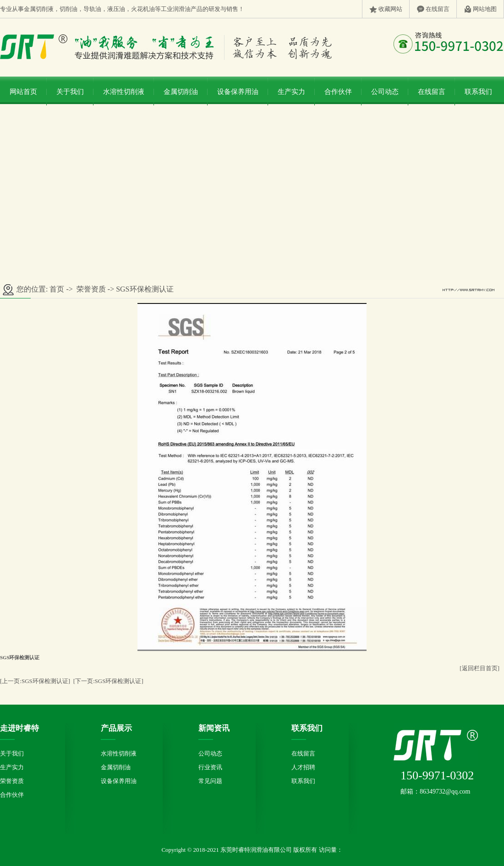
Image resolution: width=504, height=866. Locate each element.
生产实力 (291, 92)
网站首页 (23, 92)
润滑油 (182, 9)
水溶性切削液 (124, 92)
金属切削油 (181, 92)
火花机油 (143, 9)
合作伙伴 (338, 92)
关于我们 (70, 92)
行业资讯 (210, 767)
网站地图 (485, 9)
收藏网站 (390, 9)
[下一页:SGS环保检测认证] (108, 681)
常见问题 (210, 781)
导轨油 (92, 9)
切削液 (45, 9)
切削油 (68, 9)
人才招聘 (303, 767)
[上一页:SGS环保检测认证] (35, 681)
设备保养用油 (238, 92)
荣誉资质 (91, 289)
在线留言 (438, 9)
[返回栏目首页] (479, 668)
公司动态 (385, 92)
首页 (57, 289)
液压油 (116, 9)
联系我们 (478, 92)
